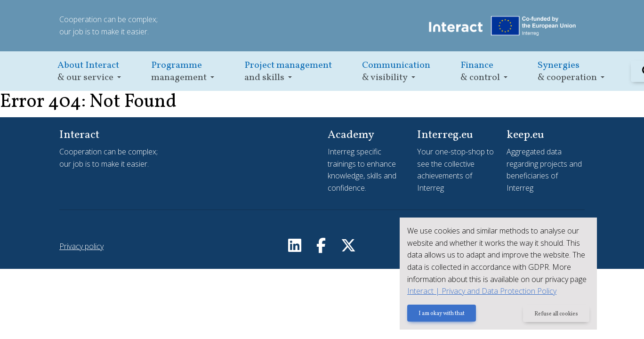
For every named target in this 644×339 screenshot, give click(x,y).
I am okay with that (441, 314)
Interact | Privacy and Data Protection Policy (481, 291)
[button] (89, 71)
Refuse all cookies (556, 314)
